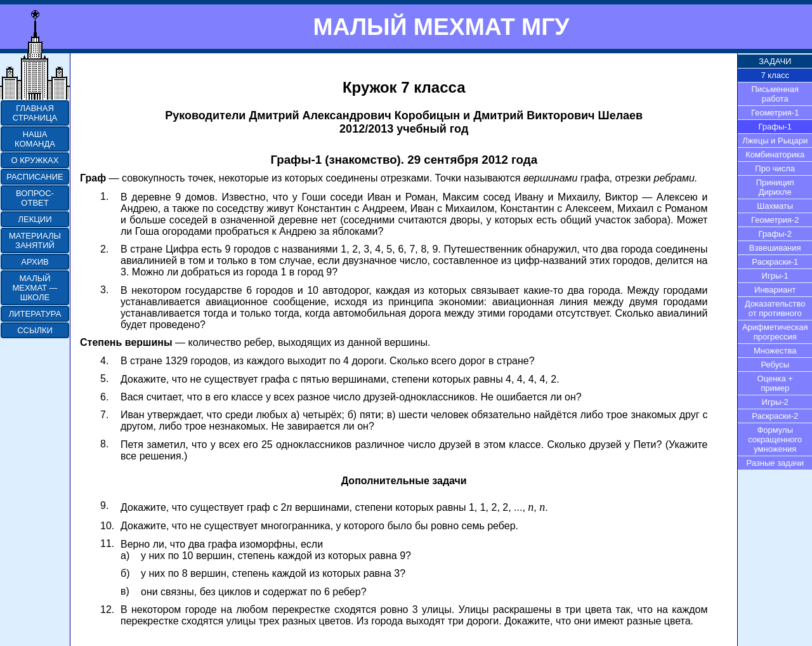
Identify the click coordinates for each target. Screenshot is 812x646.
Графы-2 (775, 234)
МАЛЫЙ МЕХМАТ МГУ (441, 27)
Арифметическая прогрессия (775, 332)
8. (104, 444)
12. (107, 610)
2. (104, 249)
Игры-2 (775, 402)
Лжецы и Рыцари (775, 141)
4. (104, 361)
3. (104, 290)
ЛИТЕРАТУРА (35, 314)
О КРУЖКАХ (35, 160)
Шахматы (775, 206)
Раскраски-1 (775, 262)
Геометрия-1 (775, 113)
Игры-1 (775, 276)
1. (104, 196)
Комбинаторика (775, 155)
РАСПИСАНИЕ (35, 177)
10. (107, 526)
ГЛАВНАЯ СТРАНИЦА (35, 113)
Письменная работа (775, 94)
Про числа (775, 168)
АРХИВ (35, 262)
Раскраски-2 (775, 416)
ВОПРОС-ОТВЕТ (35, 198)
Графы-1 (775, 127)
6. (104, 397)
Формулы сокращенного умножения (775, 439)
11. (107, 544)
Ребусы (775, 365)
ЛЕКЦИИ (35, 219)
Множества (775, 351)
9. (104, 505)
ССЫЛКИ (35, 330)
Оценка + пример (775, 383)
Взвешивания (775, 248)
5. (104, 379)
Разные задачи (775, 463)
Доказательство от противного (775, 308)
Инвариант (775, 290)
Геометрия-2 (775, 220)
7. (104, 415)
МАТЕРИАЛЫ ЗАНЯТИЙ (35, 241)
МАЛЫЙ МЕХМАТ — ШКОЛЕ (35, 288)
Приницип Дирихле (775, 187)
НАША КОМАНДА (35, 139)
